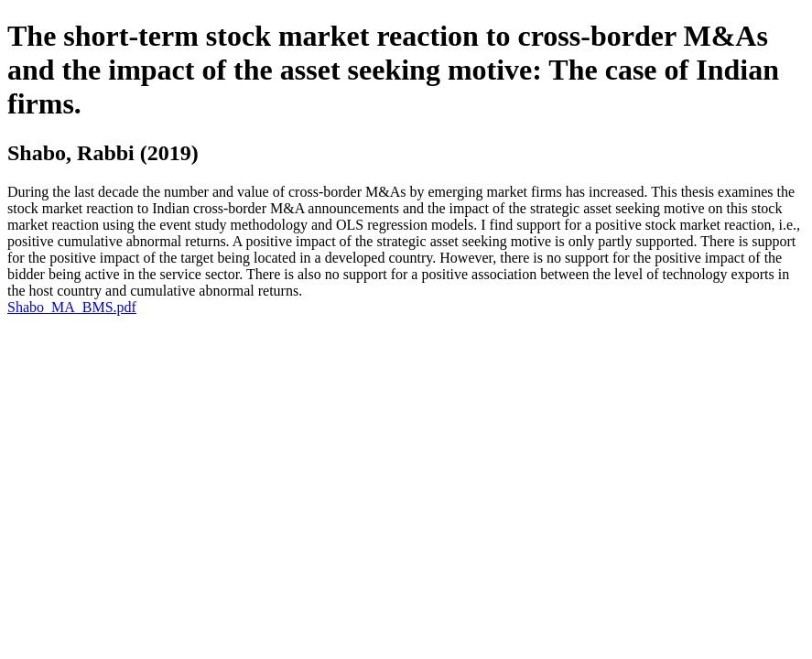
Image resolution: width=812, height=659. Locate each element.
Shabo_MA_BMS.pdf (72, 307)
